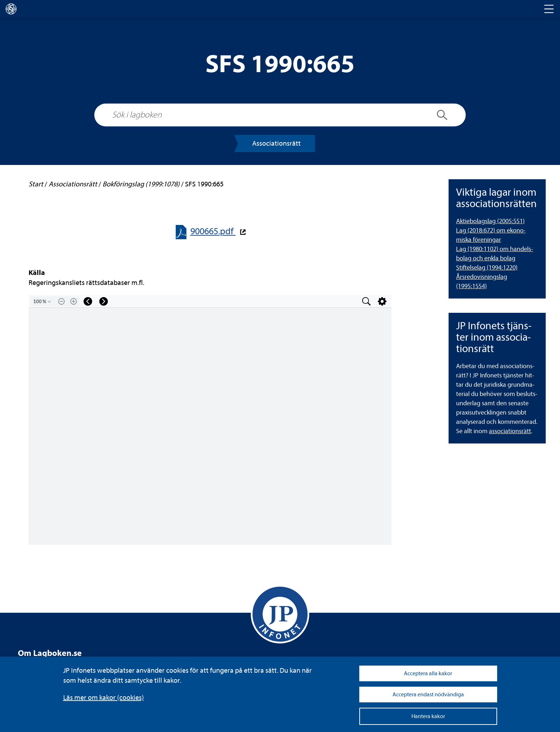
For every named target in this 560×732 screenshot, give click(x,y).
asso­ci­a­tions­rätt (510, 431)
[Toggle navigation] (549, 9)
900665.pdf (213, 231)
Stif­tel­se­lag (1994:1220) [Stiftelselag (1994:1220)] (487, 268)
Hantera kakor (428, 716)
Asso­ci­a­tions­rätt (276, 143)
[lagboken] (11, 9)
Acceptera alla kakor (428, 673)
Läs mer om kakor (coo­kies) (104, 698)
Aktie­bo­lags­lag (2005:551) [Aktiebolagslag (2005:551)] (490, 221)
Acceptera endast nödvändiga (428, 695)
